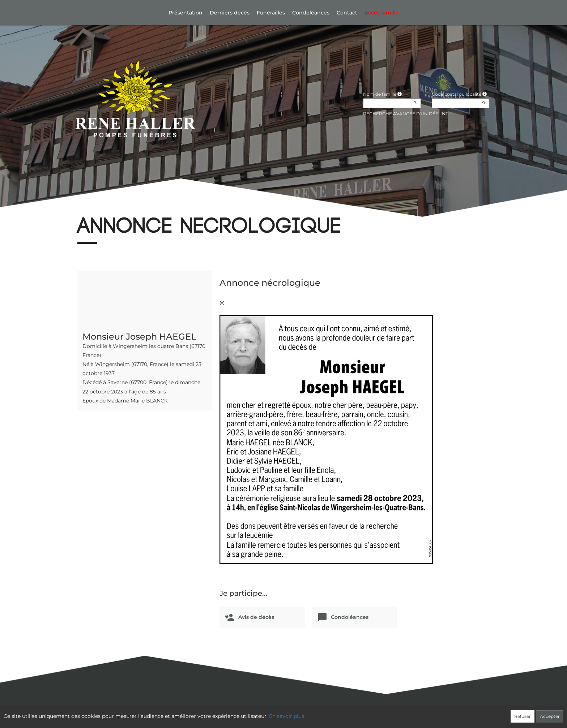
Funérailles (271, 13)
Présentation (186, 13)
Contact (347, 13)
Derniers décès (230, 13)
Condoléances (311, 13)
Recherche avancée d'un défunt (406, 114)
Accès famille (382, 13)
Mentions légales (349, 712)
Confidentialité (280, 712)
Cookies (313, 712)
